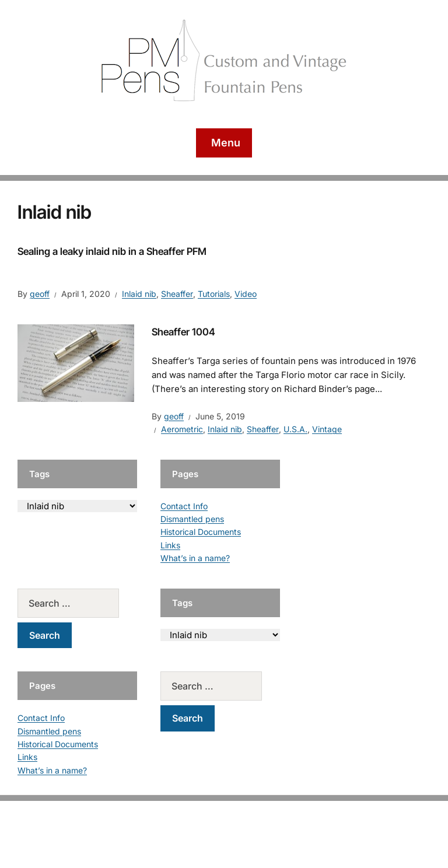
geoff (40, 294)
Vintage (327, 429)
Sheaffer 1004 (183, 332)
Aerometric (182, 429)
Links (170, 545)
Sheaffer (177, 294)
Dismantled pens (192, 519)
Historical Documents (201, 532)
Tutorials (214, 294)
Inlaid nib (139, 294)
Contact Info (184, 506)
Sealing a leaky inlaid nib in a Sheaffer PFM (112, 251)
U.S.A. (295, 429)
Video (246, 294)
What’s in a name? (195, 558)
